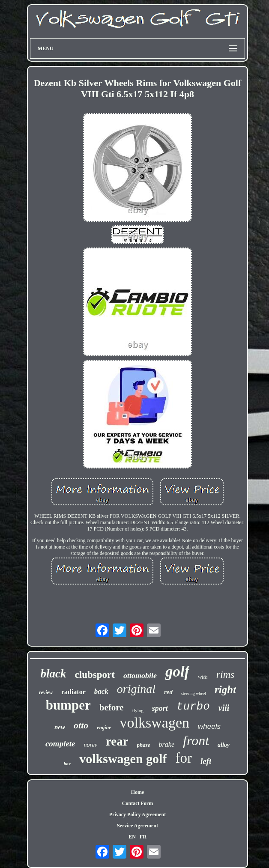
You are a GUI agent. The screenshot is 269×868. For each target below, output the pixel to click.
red (168, 692)
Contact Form (137, 803)
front (196, 740)
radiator (73, 692)
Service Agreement (137, 826)
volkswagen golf (123, 759)
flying (137, 710)
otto (81, 725)
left (206, 761)
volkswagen (155, 723)
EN (132, 837)
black (54, 674)
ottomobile (140, 676)
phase (144, 745)
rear (117, 741)
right (225, 690)
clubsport (95, 675)
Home (138, 792)
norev (91, 745)
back (101, 691)
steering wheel (194, 694)
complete (60, 744)
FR (143, 837)
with (203, 677)
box (67, 764)
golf (177, 672)
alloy (224, 745)
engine (104, 728)
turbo (193, 707)
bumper (68, 705)
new (60, 727)
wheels (209, 726)
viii (224, 708)
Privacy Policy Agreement (137, 814)
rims (226, 674)
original (136, 689)
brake (167, 744)
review (46, 692)
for (183, 758)
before (112, 707)
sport (160, 708)
